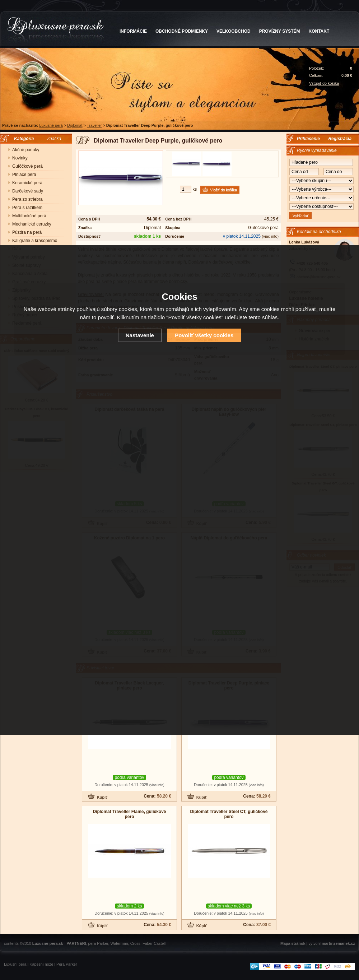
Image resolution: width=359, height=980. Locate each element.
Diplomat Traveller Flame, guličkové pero (129, 814)
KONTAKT (319, 31)
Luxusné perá (51, 125)
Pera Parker (67, 964)
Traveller (94, 125)
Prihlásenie (308, 139)
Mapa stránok (293, 943)
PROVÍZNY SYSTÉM (280, 31)
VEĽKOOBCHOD (234, 31)
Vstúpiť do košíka (324, 83)
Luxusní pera (15, 964)
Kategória (22, 139)
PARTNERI (76, 943)
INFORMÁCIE (133, 31)
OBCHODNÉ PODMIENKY (182, 31)
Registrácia (340, 139)
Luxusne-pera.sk (48, 943)
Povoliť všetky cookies (204, 335)
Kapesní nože (41, 964)
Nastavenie (140, 335)
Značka (54, 139)
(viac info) (270, 236)
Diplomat (75, 125)
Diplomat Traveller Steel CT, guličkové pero (229, 814)
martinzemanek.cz (338, 943)
